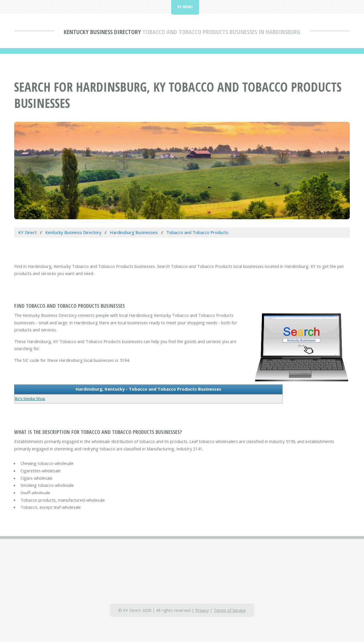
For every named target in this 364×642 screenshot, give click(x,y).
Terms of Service (230, 610)
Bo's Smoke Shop (30, 399)
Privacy (202, 610)
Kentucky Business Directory (102, 32)
